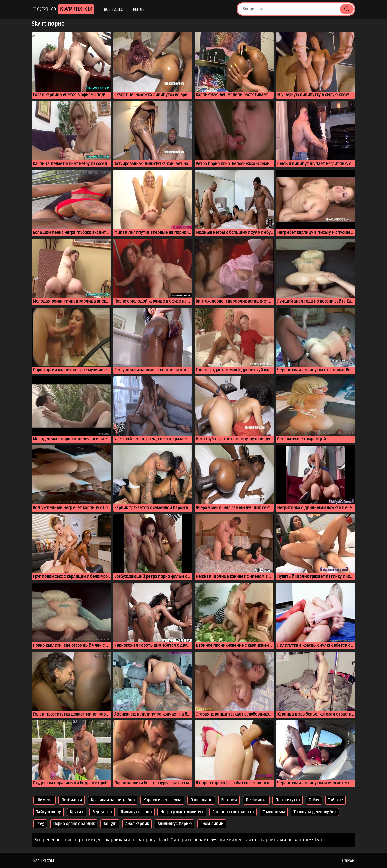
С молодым (274, 812)
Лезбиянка (256, 800)
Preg (40, 824)
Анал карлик (137, 824)
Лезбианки (72, 800)
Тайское (335, 800)
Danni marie (201, 800)
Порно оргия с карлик (74, 824)
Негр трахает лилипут (182, 812)
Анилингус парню (175, 824)
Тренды (138, 10)
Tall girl (110, 824)
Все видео (114, 10)
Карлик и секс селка (162, 800)
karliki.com (44, 861)
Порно (63, 9)
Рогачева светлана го (233, 812)
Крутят (77, 812)
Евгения (229, 800)
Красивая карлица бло (113, 800)
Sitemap (348, 861)
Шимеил (44, 800)
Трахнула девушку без (315, 812)
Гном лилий (212, 824)
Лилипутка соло (136, 812)
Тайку (314, 800)
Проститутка (288, 800)
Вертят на (102, 812)
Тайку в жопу (49, 812)
